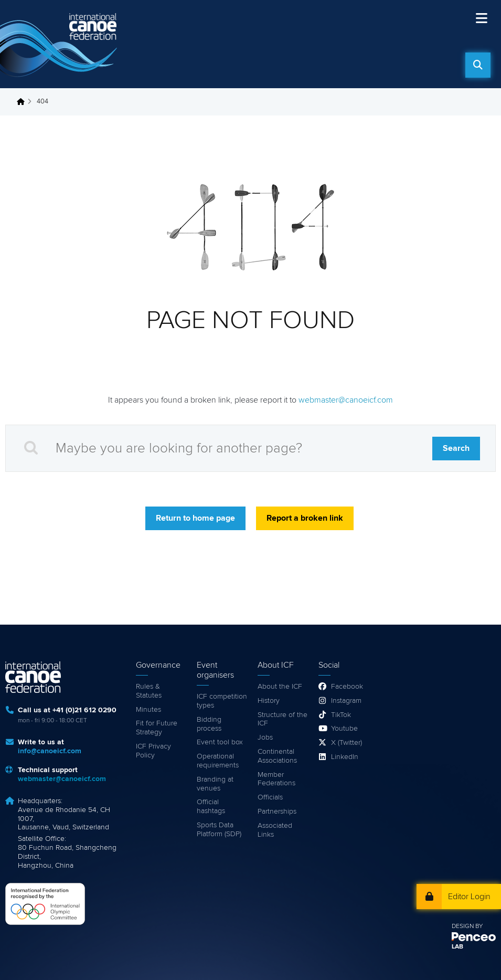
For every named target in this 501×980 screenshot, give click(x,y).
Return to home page (195, 518)
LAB (457, 947)
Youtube (344, 729)
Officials (270, 797)
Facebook (347, 687)
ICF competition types (222, 701)
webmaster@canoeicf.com (346, 400)
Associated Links (275, 830)
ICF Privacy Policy (153, 751)
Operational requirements (218, 761)
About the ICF (280, 687)
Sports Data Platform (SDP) (219, 830)
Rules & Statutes (149, 691)
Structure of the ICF (283, 719)
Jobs (265, 737)
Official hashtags (211, 807)
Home (24, 102)
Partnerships (277, 812)
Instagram (346, 701)
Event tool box (220, 742)
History (269, 701)
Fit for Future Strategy (157, 728)
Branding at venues (215, 784)
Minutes (148, 710)
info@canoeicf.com (50, 751)
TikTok (341, 715)
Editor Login (469, 897)
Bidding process (209, 724)
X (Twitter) (347, 743)
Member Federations (276, 779)
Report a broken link (305, 518)
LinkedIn (345, 757)
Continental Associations (277, 756)
